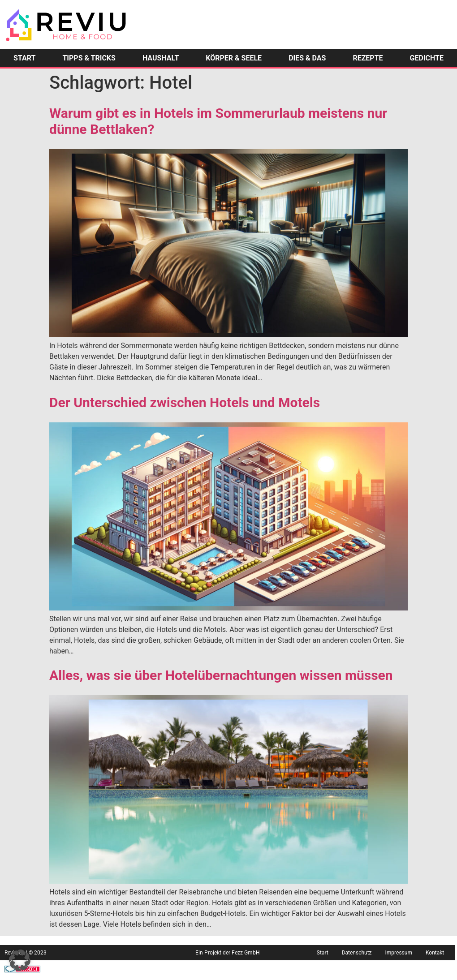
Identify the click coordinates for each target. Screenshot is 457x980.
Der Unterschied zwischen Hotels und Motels (185, 402)
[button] (20, 960)
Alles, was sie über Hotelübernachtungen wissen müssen (221, 675)
